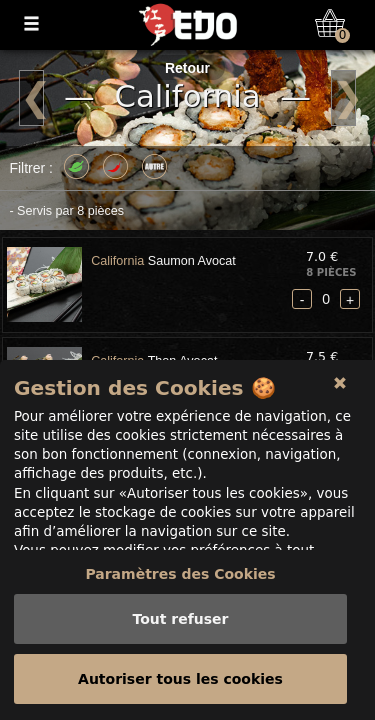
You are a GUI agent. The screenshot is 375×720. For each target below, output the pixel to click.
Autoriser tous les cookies (180, 679)
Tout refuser (180, 619)
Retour (187, 68)
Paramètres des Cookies (180, 574)
